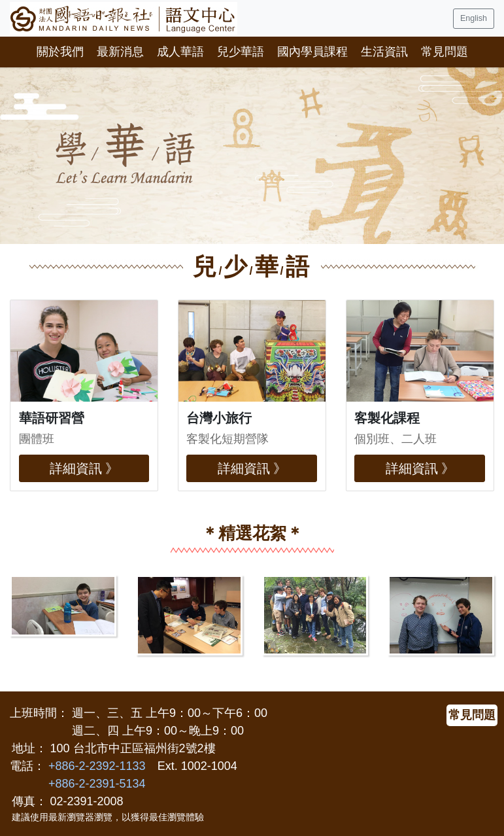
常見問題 (445, 52)
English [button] (474, 18)
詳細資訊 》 (84, 468)
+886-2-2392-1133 (97, 766)
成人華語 (180, 52)
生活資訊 (384, 52)
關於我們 (60, 52)
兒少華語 (241, 52)
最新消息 (120, 52)
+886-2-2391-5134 (97, 784)
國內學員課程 (312, 52)
